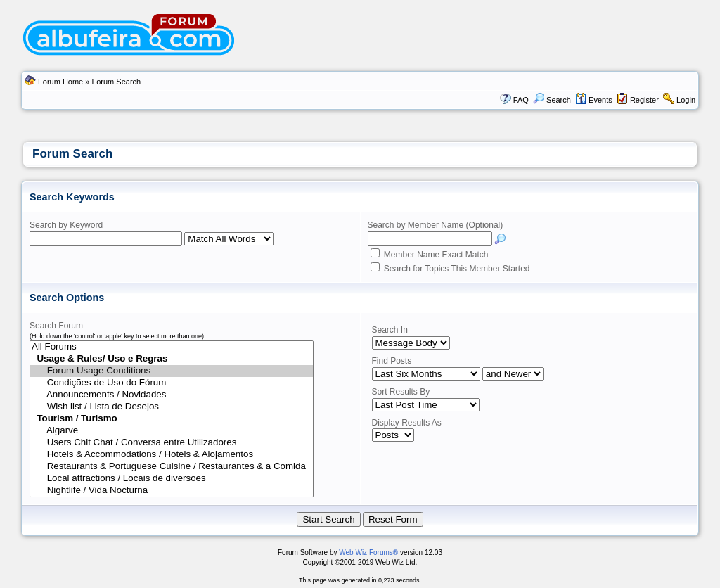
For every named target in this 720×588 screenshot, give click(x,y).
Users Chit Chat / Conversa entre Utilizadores (172, 443)
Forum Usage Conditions (172, 371)
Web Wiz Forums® (368, 552)
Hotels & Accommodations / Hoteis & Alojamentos (172, 455)
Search (552, 100)
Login (686, 100)
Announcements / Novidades (172, 395)
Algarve (172, 431)
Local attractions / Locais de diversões (172, 479)
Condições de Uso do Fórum (172, 383)
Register (644, 100)
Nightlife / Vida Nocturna (172, 491)
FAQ (521, 100)
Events (594, 100)
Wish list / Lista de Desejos (172, 407)
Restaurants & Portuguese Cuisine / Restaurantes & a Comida (172, 467)
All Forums (172, 347)
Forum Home (60, 82)
